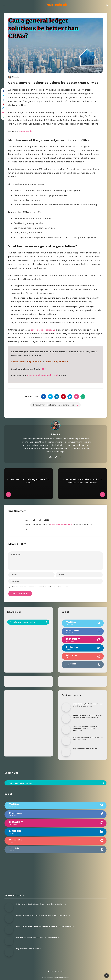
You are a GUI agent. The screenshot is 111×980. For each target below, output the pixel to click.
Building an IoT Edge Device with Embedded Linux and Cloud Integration (87, 726)
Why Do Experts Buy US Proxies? (87, 746)
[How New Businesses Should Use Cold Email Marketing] (66, 738)
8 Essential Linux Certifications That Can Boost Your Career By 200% (86, 714)
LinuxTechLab (55, 4)
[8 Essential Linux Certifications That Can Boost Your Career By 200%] (66, 716)
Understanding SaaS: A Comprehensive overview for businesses (85, 703)
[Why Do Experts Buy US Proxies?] (66, 749)
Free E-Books (27, 129)
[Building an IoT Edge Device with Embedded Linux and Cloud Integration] (66, 727)
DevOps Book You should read (43, 373)
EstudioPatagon (63, 974)
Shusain (55, 431)
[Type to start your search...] (29, 619)
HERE (44, 367)
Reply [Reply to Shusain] (29, 527)
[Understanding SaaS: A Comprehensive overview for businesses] (66, 705)
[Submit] (46, 620)
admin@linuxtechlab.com (62, 522)
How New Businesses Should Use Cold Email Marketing (87, 736)
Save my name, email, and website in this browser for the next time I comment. (42, 584)
